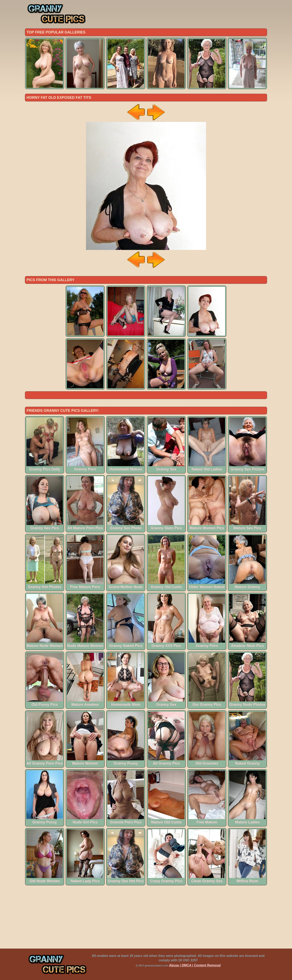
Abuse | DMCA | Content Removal (195, 965)
